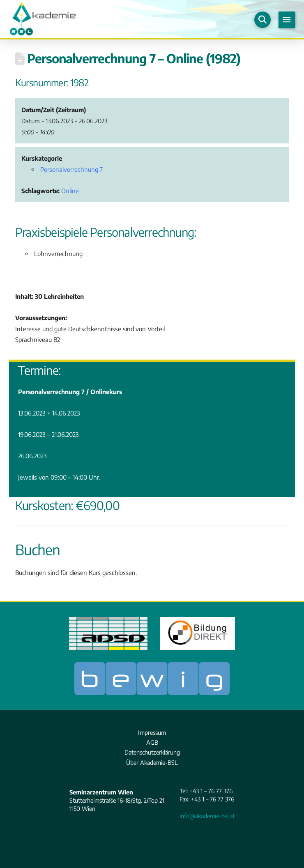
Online (70, 191)
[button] (263, 20)
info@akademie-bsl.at (207, 816)
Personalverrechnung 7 (71, 169)
